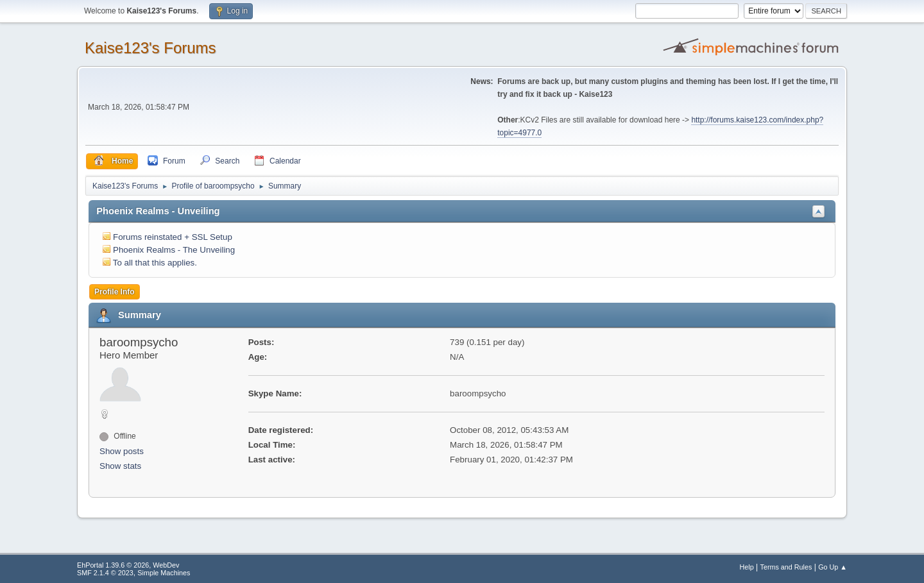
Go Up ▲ (833, 567)
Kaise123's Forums (150, 48)
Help (747, 567)
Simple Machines (164, 573)
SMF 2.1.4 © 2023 (105, 573)
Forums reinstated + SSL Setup (173, 237)
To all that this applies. (155, 263)
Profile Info (115, 292)
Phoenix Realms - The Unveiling (174, 250)
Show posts (122, 451)
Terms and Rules (786, 567)
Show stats (120, 466)
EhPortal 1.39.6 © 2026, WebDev (128, 565)
